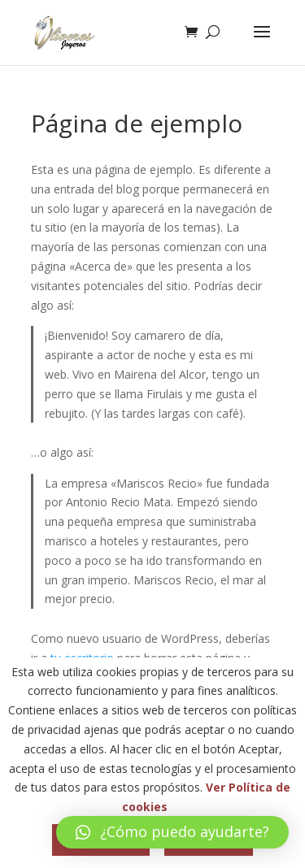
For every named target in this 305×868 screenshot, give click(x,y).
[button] (172, 832)
